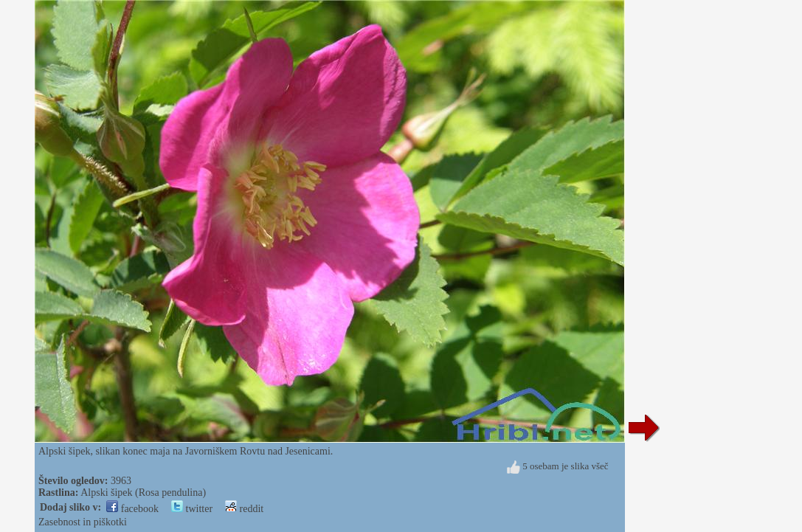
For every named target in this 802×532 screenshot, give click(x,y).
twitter (192, 509)
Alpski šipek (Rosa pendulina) (143, 493)
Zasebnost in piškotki (83, 522)
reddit (244, 509)
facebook (132, 509)
